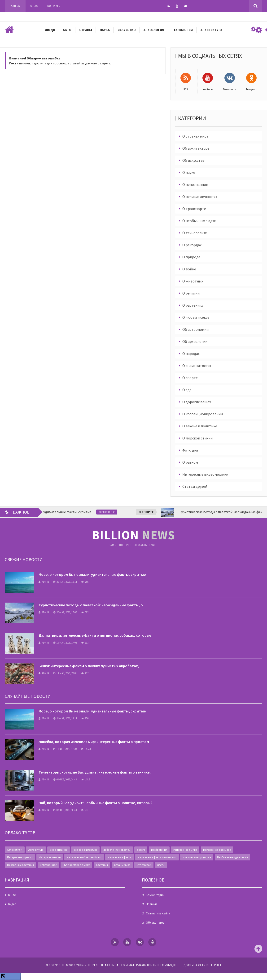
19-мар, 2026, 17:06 (65, 643)
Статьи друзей (195, 486)
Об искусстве (193, 160)
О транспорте (194, 209)
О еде (187, 390)
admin (44, 582)
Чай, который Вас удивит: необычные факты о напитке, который (96, 803)
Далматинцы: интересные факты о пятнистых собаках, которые (95, 635)
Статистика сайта (158, 913)
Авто (67, 30)
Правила (152, 904)
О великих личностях (200, 197)
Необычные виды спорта (232, 857)
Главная (15, 6)
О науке (189, 172)
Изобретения (159, 850)
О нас (34, 6)
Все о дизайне (59, 850)
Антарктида (36, 850)
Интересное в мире (185, 850)
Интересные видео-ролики (205, 474)
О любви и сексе (196, 317)
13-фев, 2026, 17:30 (65, 749)
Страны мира (122, 865)
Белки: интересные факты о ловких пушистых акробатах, (89, 666)
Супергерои (144, 865)
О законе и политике (200, 426)
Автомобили (15, 850)
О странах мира (195, 136)
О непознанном (195, 184)
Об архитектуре (196, 148)
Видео (12, 904)
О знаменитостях (197, 366)
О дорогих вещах (197, 402)
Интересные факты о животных (157, 857)
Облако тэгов (155, 923)
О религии (191, 293)
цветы (161, 865)
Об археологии (195, 341)
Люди (50, 30)
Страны (86, 30)
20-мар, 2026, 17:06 (65, 612)
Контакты (54, 6)
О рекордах (192, 245)
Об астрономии (195, 329)
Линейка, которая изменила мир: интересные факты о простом (94, 742)
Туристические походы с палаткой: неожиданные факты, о (91, 605)
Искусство (127, 30)
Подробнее (112, 512)
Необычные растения (20, 865)
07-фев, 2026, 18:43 (65, 810)
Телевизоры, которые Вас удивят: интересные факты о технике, (95, 772)
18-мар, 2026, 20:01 (65, 673)
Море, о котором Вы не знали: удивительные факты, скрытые (92, 574)
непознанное (48, 865)
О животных (193, 281)
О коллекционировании (203, 414)
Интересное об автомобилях (84, 857)
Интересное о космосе (217, 850)
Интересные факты (120, 857)
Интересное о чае (50, 857)
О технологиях (195, 233)
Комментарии (155, 895)
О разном (190, 462)
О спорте (190, 378)
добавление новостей (117, 850)
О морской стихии (197, 438)
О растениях (193, 305)
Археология (154, 30)
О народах (191, 354)
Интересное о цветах (20, 857)
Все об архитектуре (85, 850)
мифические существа (197, 857)
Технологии (182, 30)
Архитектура (211, 30)
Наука (105, 30)
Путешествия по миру (76, 865)
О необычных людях (199, 221)
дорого (141, 850)
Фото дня (190, 450)
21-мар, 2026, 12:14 (65, 582)
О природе (191, 257)
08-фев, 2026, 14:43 (65, 779)
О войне (189, 269)
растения (102, 865)
